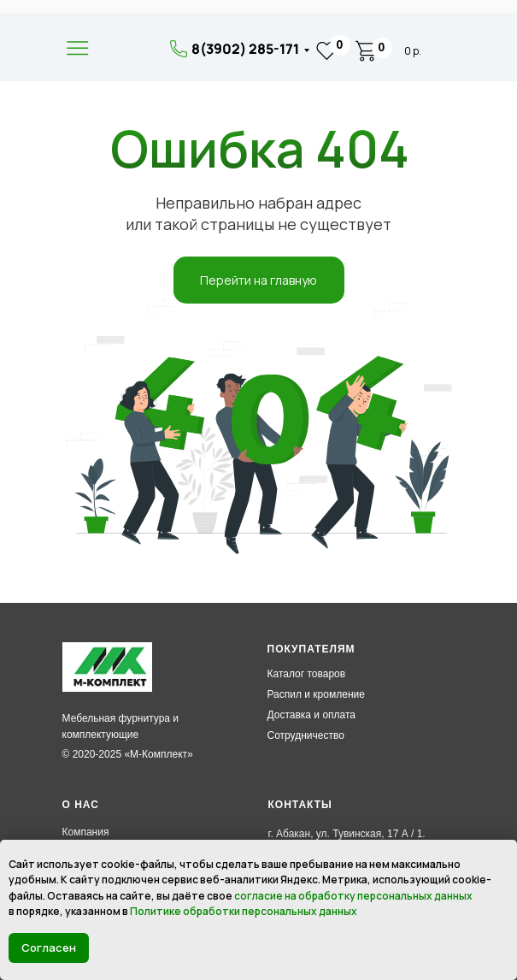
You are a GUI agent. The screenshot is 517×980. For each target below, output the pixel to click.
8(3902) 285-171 (245, 49)
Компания (86, 832)
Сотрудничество (306, 735)
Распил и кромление (316, 694)
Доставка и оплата (312, 715)
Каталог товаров (307, 674)
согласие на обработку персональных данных (353, 896)
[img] (128, 50)
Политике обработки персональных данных (244, 911)
